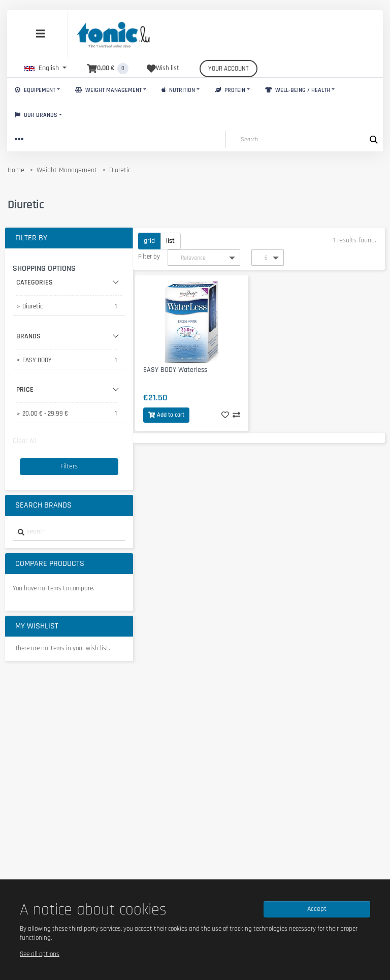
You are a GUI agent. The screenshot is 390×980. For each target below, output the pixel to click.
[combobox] (69, 532)
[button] (45, 68)
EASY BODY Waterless (175, 370)
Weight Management (108, 90)
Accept (317, 909)
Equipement (35, 90)
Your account (229, 69)
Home (16, 170)
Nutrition (178, 90)
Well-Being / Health (298, 90)
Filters (69, 466)
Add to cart (166, 415)
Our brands (36, 115)
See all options (40, 954)
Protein (230, 90)
